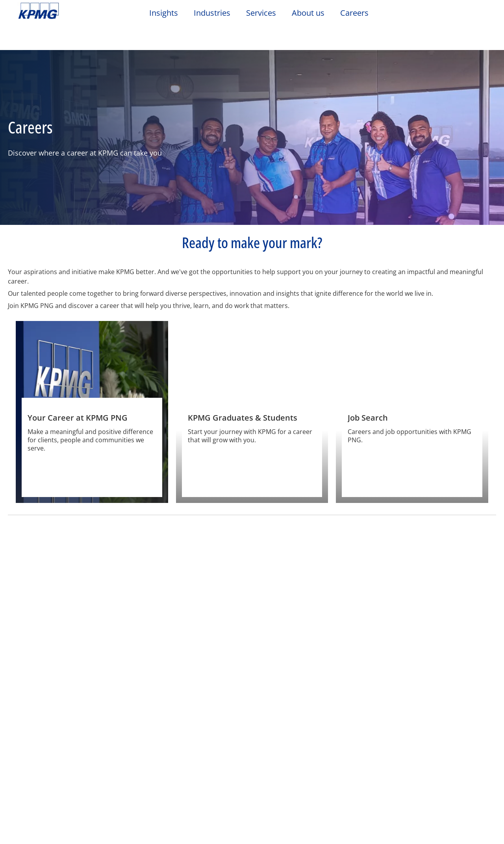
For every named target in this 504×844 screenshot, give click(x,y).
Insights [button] (164, 13)
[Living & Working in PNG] (314, 589)
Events (171, 774)
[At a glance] (66, 589)
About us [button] (308, 13)
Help (212, 711)
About (172, 745)
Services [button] (261, 13)
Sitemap (172, 711)
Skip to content (61, 11)
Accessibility (119, 711)
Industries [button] (212, 13)
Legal (28, 711)
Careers (173, 759)
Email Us (32, 774)
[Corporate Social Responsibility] (438, 589)
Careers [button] (354, 13)
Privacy (68, 711)
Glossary (254, 711)
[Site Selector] (479, 15)
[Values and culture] (190, 589)
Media (101, 745)
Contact (33, 745)
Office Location (42, 759)
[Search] (461, 15)
